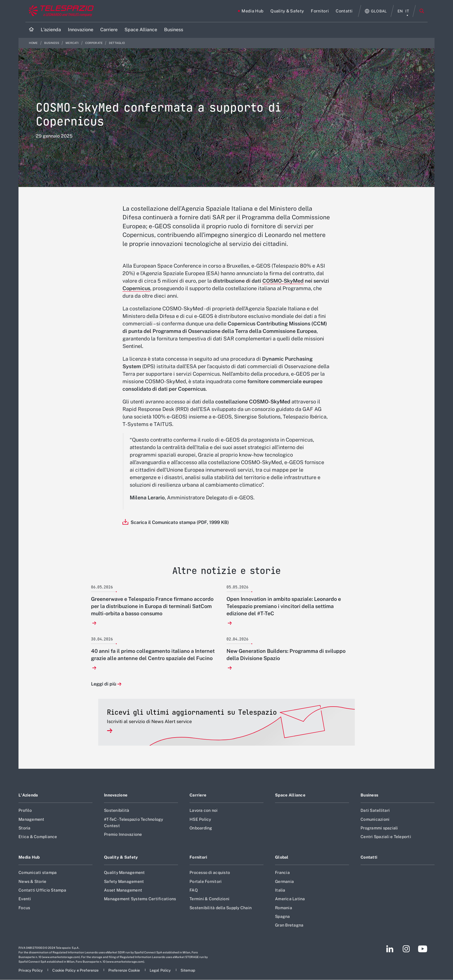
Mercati (72, 43)
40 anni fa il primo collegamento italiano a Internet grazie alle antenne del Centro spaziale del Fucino (153, 655)
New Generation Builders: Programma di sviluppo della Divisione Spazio (286, 655)
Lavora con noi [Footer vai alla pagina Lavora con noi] (204, 810)
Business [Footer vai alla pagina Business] (369, 795)
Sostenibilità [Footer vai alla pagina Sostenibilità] (117, 810)
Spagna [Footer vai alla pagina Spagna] (283, 916)
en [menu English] (400, 11)
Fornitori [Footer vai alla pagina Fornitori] (198, 857)
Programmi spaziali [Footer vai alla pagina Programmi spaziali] (379, 828)
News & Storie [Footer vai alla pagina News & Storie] (32, 881)
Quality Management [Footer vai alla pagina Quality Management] (125, 872)
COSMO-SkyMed (283, 281)
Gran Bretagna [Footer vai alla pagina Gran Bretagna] (289, 925)
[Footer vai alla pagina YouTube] (423, 949)
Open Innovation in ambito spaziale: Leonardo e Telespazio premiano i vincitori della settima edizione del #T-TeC (284, 606)
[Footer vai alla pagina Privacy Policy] (31, 970)
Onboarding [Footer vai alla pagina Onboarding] (201, 828)
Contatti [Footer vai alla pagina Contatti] (369, 857)
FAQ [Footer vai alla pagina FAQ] (194, 890)
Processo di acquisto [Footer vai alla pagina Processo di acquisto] (210, 872)
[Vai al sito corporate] (60, 11)
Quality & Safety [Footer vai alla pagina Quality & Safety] (121, 857)
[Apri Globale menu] (376, 11)
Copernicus (136, 288)
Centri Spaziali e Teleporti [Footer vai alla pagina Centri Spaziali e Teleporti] (386, 837)
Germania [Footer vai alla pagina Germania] (284, 881)
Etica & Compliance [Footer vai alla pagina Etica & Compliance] (38, 837)
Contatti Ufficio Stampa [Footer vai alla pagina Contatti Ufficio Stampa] (42, 890)
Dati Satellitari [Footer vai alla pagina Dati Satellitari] (375, 810)
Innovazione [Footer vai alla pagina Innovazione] (116, 795)
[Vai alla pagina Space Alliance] (141, 30)
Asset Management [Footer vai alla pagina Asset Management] (123, 890)
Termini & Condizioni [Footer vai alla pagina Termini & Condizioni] (209, 899)
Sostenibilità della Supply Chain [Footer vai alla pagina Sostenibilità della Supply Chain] (221, 908)
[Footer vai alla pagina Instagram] (406, 949)
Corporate (94, 43)
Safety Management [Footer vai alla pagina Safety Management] (124, 881)
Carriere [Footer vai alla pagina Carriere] (198, 795)
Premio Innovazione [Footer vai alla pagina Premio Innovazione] (123, 834)
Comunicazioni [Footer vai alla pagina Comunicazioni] (375, 819)
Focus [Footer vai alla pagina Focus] (24, 908)
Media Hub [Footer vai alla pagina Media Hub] (29, 857)
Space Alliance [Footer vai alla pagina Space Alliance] (290, 795)
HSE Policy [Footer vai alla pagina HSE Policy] (200, 819)
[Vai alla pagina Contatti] (344, 11)
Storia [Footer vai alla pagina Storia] (25, 828)
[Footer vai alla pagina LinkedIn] (390, 949)
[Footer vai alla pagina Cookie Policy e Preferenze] (76, 970)
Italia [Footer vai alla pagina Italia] (280, 890)
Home (34, 43)
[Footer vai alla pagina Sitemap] (188, 970)
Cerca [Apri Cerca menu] (422, 11)
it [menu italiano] (407, 11)
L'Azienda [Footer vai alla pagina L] (28, 795)
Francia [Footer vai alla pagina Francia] (282, 872)
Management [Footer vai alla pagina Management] (31, 819)
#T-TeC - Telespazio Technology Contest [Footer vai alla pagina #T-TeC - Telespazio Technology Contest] (134, 822)
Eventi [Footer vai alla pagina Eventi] (25, 899)
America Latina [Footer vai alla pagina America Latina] (290, 899)
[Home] (31, 30)
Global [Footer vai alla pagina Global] (282, 857)
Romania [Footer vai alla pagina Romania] (284, 908)
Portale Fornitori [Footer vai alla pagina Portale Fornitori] (206, 881)
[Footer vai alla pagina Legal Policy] (161, 970)
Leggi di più (104, 684)
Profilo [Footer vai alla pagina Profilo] (25, 810)
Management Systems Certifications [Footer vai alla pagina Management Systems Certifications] (140, 899)
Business (52, 43)
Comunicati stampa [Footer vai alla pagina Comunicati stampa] (38, 872)
